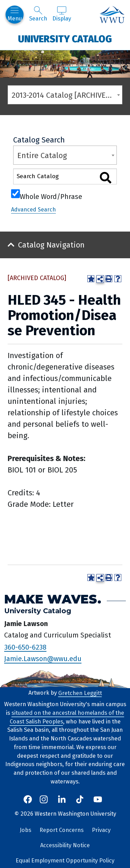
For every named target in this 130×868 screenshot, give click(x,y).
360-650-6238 (25, 647)
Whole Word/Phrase (51, 196)
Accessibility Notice (65, 845)
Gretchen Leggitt (80, 693)
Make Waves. (53, 599)
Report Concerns (62, 830)
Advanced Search (33, 210)
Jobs (25, 830)
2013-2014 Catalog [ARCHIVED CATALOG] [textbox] (67, 95)
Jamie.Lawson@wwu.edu (43, 659)
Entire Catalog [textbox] (42, 155)
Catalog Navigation (51, 245)
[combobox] (65, 95)
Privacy (101, 830)
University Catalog (65, 39)
